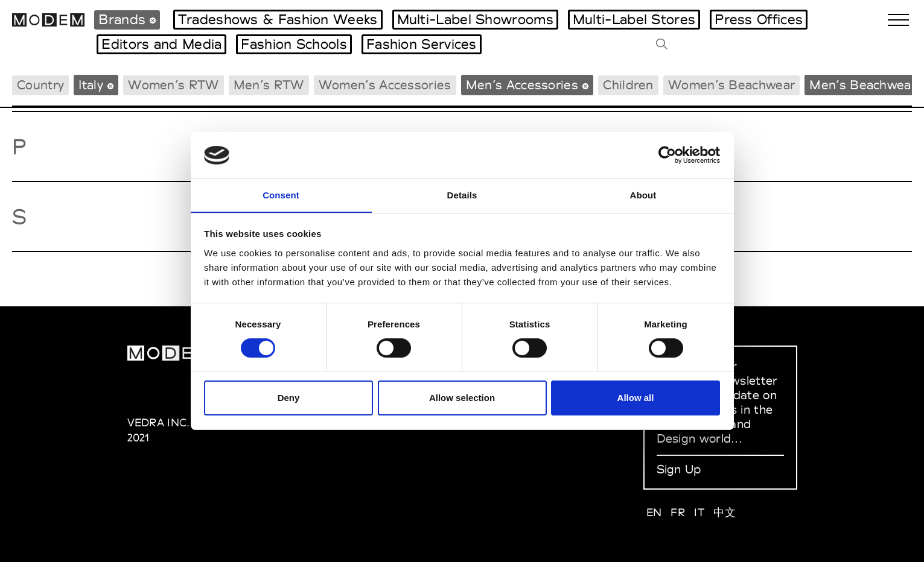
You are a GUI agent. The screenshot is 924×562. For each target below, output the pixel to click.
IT (699, 512)
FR (678, 512)
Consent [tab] (281, 194)
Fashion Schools (294, 44)
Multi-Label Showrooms (475, 19)
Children (628, 85)
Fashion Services (422, 44)
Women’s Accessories (385, 85)
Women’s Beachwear (731, 85)
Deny (289, 398)
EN (654, 512)
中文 (725, 512)
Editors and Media (161, 44)
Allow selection (462, 398)
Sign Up (679, 469)
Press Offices (759, 19)
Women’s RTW (173, 85)
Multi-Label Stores (634, 19)
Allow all (636, 398)
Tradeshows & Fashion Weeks (278, 19)
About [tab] (643, 194)
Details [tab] (462, 194)
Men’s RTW (269, 85)
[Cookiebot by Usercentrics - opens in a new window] (667, 155)
